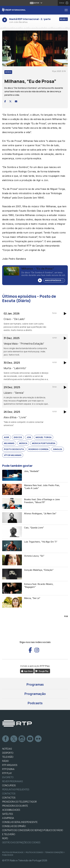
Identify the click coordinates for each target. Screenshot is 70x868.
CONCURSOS (9, 785)
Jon (29, 437)
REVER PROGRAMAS (12, 781)
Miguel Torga (44, 437)
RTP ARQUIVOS (10, 765)
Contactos (9, 794)
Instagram (22, 739)
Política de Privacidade (13, 852)
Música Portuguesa (44, 443)
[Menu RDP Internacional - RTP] (67, 10)
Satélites (8, 814)
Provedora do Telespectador (19, 802)
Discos (18, 437)
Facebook (6, 739)
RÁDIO (5, 761)
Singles (58, 449)
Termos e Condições (54, 852)
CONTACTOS (9, 798)
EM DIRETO (8, 777)
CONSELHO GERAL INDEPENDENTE (20, 822)
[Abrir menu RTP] (35, 3)
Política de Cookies (34, 852)
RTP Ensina (8, 769)
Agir (6, 437)
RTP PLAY (7, 773)
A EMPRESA (8, 818)
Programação (35, 694)
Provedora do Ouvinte (15, 806)
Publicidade (8, 855)
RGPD (5, 838)
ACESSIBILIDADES (11, 810)
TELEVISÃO (8, 757)
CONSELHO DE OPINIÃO (14, 826)
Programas (35, 684)
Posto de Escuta (14, 449)
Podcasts (35, 703)
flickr (38, 739)
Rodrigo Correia (38, 449)
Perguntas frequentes (16, 789)
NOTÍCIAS (7, 749)
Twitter (14, 739)
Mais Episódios (54, 280)
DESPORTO (8, 753)
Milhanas (9, 443)
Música (23, 443)
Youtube (30, 739)
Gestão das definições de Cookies (21, 842)
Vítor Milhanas (13, 455)
